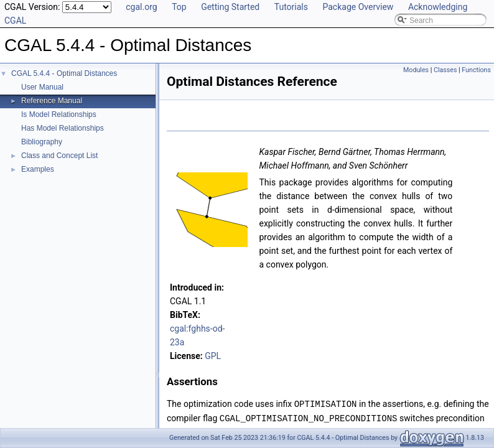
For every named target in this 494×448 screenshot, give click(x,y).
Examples (38, 169)
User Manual (42, 87)
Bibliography (42, 142)
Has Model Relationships (63, 128)
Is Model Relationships (59, 114)
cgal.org (141, 7)
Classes (445, 70)
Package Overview (358, 7)
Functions (476, 70)
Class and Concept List (59, 156)
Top (179, 7)
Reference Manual (52, 101)
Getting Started (230, 7)
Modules (416, 70)
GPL (213, 356)
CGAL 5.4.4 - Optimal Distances (64, 73)
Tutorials (291, 7)
